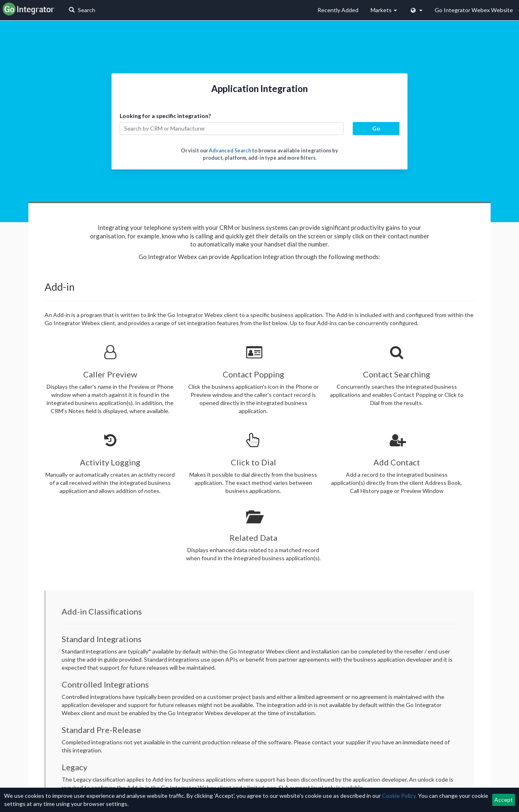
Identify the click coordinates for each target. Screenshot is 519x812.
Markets (384, 10)
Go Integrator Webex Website (474, 10)
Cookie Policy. (399, 796)
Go (376, 128)
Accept (504, 800)
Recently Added (338, 10)
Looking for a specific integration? (165, 116)
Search (82, 10)
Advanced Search (230, 151)
